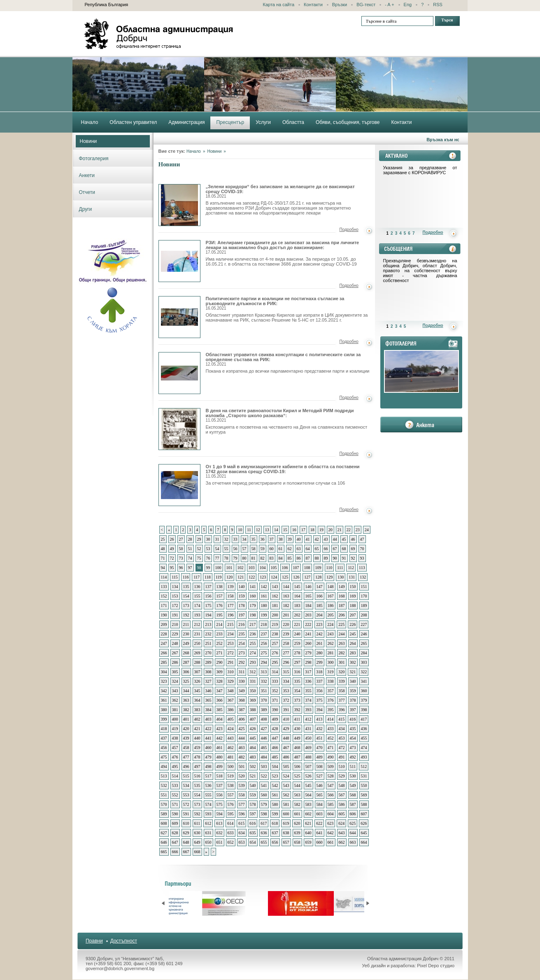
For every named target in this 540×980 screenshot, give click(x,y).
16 (294, 530)
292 (242, 662)
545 (308, 785)
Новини (88, 141)
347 (220, 691)
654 (253, 842)
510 (342, 766)
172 (175, 605)
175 (208, 605)
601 (297, 814)
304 (164, 672)
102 (241, 568)
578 (253, 804)
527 (320, 776)
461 (220, 748)
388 (253, 710)
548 (342, 785)
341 (364, 681)
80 (244, 558)
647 (175, 842)
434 (342, 729)
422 (208, 729)
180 (264, 605)
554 (197, 795)
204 (320, 615)
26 (172, 539)
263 (342, 643)
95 (172, 568)
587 (353, 804)
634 (242, 833)
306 (186, 672)
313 (264, 672)
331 (253, 681)
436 (364, 729)
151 (364, 587)
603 (320, 814)
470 (320, 748)
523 (275, 776)
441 (208, 738)
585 (331, 804)
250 (197, 643)
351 (264, 691)
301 (342, 662)
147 (320, 587)
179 (253, 605)
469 (308, 748)
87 (308, 558)
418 (164, 729)
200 (275, 615)
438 (175, 738)
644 (353, 833)
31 (217, 539)
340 (353, 681)
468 (297, 748)
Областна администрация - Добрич (159, 34)
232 (208, 634)
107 (296, 568)
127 (307, 577)
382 (186, 710)
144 (286, 587)
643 (342, 833)
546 (320, 785)
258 (286, 643)
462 (231, 748)
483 (253, 757)
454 (353, 738)
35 (254, 539)
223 (319, 624)
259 (297, 643)
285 (164, 662)
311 (242, 672)
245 (353, 634)
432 (320, 729)
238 (275, 634)
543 (286, 785)
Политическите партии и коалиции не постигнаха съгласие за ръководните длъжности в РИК (179, 317)
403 (208, 719)
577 (242, 804)
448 (286, 738)
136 (197, 587)
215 (230, 624)
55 (226, 549)
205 (331, 615)
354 (297, 691)
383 (197, 710)
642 (331, 833)
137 (208, 587)
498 (208, 766)
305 (175, 672)
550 (364, 785)
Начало (194, 151)
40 (299, 539)
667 (186, 852)
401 (186, 719)
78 (226, 558)
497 (197, 766)
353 (286, 691)
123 (263, 577)
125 (285, 577)
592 (197, 814)
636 (264, 833)
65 (317, 549)
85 (290, 558)
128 (318, 577)
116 (186, 577)
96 (181, 568)
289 (208, 662)
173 (186, 605)
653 (242, 842)
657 (286, 842)
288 (197, 662)
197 (242, 615)
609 (175, 823)
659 (308, 842)
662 (342, 842)
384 (208, 710)
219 (275, 624)
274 (253, 653)
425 (242, 729)
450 (308, 738)
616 (253, 823)
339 (342, 681)
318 (319, 672)
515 (186, 776)
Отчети (87, 192)
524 (286, 776)
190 (164, 615)
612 (208, 823)
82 (263, 558)
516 (197, 776)
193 (197, 615)
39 (290, 539)
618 (275, 823)
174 (197, 605)
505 (286, 766)
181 (275, 605)
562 (286, 795)
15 (285, 530)
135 (186, 587)
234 (231, 634)
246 (364, 634)
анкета (421, 425)
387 (242, 710)
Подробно (349, 230)
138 (220, 587)
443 (231, 738)
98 (199, 568)
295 (275, 662)
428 (275, 729)
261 (320, 643)
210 (175, 624)
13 (267, 530)
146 (308, 587)
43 (326, 539)
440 (197, 738)
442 (220, 738)
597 (253, 814)
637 (275, 833)
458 (186, 748)
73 (181, 558)
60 (272, 549)
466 (275, 748)
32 (226, 539)
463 (242, 748)
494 (164, 766)
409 (275, 719)
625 (353, 823)
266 (164, 653)
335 (297, 681)
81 (254, 558)
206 (342, 615)
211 (186, 624)
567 (342, 795)
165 (308, 596)
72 (172, 558)
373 (297, 700)
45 (344, 539)
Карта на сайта (279, 5)
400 (175, 719)
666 (175, 852)
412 (308, 719)
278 (297, 653)
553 (186, 795)
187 (342, 605)
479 (208, 757)
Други (86, 209)
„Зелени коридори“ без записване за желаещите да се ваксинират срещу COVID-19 (179, 205)
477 (186, 757)
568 (353, 795)
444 (242, 738)
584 (320, 804)
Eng (408, 5)
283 (353, 653)
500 (231, 766)
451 (320, 738)
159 (242, 596)
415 (341, 719)
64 (308, 549)
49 (172, 549)
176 (220, 605)
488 (308, 757)
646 (164, 842)
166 (320, 596)
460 (208, 748)
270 (208, 653)
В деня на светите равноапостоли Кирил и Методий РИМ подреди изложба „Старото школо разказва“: (280, 415)
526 (308, 776)
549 (353, 785)
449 (297, 738)
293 (253, 662)
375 (320, 700)
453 (342, 738)
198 (253, 615)
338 (331, 681)
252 (220, 643)
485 (275, 757)
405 (231, 719)
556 (220, 795)
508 (320, 766)
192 (186, 615)
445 (253, 738)
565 (320, 795)
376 (331, 700)
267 (175, 653)
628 (175, 833)
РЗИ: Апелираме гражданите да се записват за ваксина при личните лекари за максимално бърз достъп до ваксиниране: (283, 247)
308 (208, 672)
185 (320, 605)
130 (341, 577)
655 (264, 842)
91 (344, 558)
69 (353, 549)
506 (297, 766)
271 (220, 653)
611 (197, 823)
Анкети (87, 175)
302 (353, 662)
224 (330, 624)
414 (330, 719)
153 (175, 596)
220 (286, 624)
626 (364, 823)
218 (264, 624)
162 (275, 596)
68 (344, 549)
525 (297, 776)
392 (297, 710)
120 (229, 577)
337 (320, 681)
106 (285, 568)
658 (297, 842)
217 (253, 624)
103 (252, 568)
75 (199, 558)
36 (263, 539)
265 (364, 643)
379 (364, 700)
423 (220, 729)
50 (181, 549)
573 (197, 804)
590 (175, 814)
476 (175, 757)
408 (264, 719)
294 (264, 662)
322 (364, 672)
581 (286, 804)
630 (197, 833)
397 (353, 710)
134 (175, 587)
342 (164, 691)
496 (186, 766)
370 (264, 700)
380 (164, 710)
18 (312, 530)
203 (308, 615)
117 (197, 577)
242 (320, 634)
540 (253, 785)
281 (331, 653)
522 (264, 776)
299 (320, 662)
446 (264, 738)
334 (286, 681)
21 (340, 530)
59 (263, 549)
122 (252, 577)
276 (275, 653)
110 (329, 568)
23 (358, 530)
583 (308, 804)
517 (208, 776)
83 (272, 558)
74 (190, 558)
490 (331, 757)
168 (342, 596)
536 (208, 785)
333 (275, 681)
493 (364, 757)
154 (186, 596)
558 (242, 795)
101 (229, 568)
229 (175, 634)
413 (319, 719)
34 (244, 539)
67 (335, 549)
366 (220, 700)
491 (342, 757)
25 (163, 539)
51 (190, 549)
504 (275, 766)
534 (186, 785)
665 (164, 852)
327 (208, 681)
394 (320, 710)
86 (299, 558)
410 (286, 719)
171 (164, 605)
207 (353, 615)
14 (276, 530)
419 (175, 729)
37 (272, 539)
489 (320, 757)
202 (297, 615)
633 (231, 833)
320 (341, 672)
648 (186, 842)
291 (231, 662)
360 (364, 691)
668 (197, 852)
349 (242, 691)
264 (353, 643)
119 (219, 577)
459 (197, 748)
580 (275, 804)
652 (231, 842)
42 (317, 539)
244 (342, 634)
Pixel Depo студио (436, 966)
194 (208, 615)
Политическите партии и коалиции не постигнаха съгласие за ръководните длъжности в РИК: (275, 303)
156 (208, 596)
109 (318, 568)
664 (364, 842)
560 (264, 795)
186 (331, 605)
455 (364, 738)
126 (296, 577)
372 (286, 700)
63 (299, 549)
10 (240, 530)
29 (199, 539)
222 (308, 624)
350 (253, 691)
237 (264, 634)
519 (231, 776)
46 (353, 539)
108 (307, 568)
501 (242, 766)
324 (175, 681)
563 (297, 795)
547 (331, 785)
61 (281, 549)
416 (353, 719)
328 (220, 681)
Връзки (340, 5)
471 (331, 748)
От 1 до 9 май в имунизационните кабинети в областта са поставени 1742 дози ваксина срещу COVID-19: (283, 471)
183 (297, 605)
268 (186, 653)
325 (186, 681)
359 (353, 691)
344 (186, 691)
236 (253, 634)
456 (164, 748)
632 (220, 833)
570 (164, 804)
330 (242, 681)
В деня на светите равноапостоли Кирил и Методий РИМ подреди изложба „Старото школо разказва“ (179, 429)
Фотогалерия (94, 159)
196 (231, 615)
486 (286, 757)
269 (197, 653)
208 (364, 615)
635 (253, 833)
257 (275, 643)
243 (331, 634)
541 (264, 785)
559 (253, 795)
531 (364, 776)
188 (353, 605)
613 (219, 823)
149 (342, 587)
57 (244, 549)
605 (342, 814)
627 (164, 833)
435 (353, 729)
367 (231, 700)
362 (175, 700)
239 (286, 634)
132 (363, 577)
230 (186, 634)
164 (297, 596)
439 (186, 738)
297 (297, 662)
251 (208, 643)
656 (275, 842)
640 (308, 833)
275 (264, 653)
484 (264, 757)
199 (264, 615)
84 (281, 558)
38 (281, 539)
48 (163, 549)
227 (364, 624)
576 (231, 804)
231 (197, 634)
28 (190, 539)
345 (197, 691)
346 (208, 691)
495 (175, 766)
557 (231, 795)
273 (242, 653)
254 (242, 643)
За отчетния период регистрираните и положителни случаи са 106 (276, 483)
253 (231, 643)
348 (231, 691)
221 (297, 624)
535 (197, 785)
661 (331, 842)
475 (164, 757)
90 (335, 558)
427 (264, 729)
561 (275, 795)
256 (264, 643)
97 (190, 568)
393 (308, 710)
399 (164, 719)
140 (242, 587)
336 (308, 681)
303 (364, 662)
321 (353, 672)
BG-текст (366, 5)
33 (235, 539)
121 (241, 577)
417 (364, 719)
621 (308, 823)
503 (264, 766)
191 (175, 615)
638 (286, 833)
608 (164, 823)
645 (364, 833)
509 (331, 766)
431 (308, 729)
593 (208, 814)
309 (220, 672)
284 (364, 653)
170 (364, 596)
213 (208, 624)
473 (353, 748)
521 (253, 776)
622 (319, 823)
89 (326, 558)
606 (353, 814)
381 (175, 710)
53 (208, 549)
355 (308, 691)
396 (342, 710)
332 (264, 681)
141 (253, 587)
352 (275, 691)
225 (341, 624)
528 (331, 776)
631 (208, 833)
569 (364, 795)
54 (217, 549)
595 (231, 814)
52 (199, 549)
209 (164, 624)
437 (164, 738)
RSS (438, 5)
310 (231, 672)
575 (220, 804)
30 (208, 539)
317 (308, 672)
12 (258, 530)
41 (308, 539)
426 (253, 729)
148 (331, 587)
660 (320, 842)
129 (329, 577)
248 (175, 643)
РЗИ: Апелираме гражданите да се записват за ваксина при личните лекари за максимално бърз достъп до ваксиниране (179, 261)
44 (335, 539)
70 (362, 549)
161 (264, 596)
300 (331, 662)
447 (275, 738)
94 (163, 568)
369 (253, 700)
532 (164, 785)
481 (231, 757)
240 (297, 634)
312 (253, 672)
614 (230, 823)
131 (352, 577)
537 (220, 785)
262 (331, 643)
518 (220, 776)
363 (186, 700)
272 (231, 653)
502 (253, 766)
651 (220, 842)
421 (197, 729)
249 (186, 643)
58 (254, 549)
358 (342, 691)
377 (342, 700)
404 (220, 719)
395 (331, 710)
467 (286, 748)
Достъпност (124, 941)
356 (320, 691)
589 (164, 814)
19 (321, 530)
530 (353, 776)
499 (220, 766)
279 (308, 653)
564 (308, 795)
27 (181, 539)
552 (175, 795)
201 (286, 615)
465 (264, 748)
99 (208, 568)
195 (220, 615)
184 (308, 605)
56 (235, 549)
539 (242, 785)
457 (175, 748)
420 (186, 729)
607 (364, 814)
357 (331, 691)
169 (353, 596)
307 (197, 672)
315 (286, 672)
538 (231, 785)
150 (353, 587)
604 (331, 814)
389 (264, 710)
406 (242, 719)
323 (164, 681)
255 (253, 643)
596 (242, 814)
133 (164, 587)
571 (175, 804)
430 (297, 729)
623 (330, 823)
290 (220, 662)
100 (218, 568)
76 (208, 558)
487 (297, 757)
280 (320, 653)
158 (231, 596)
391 (286, 710)
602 (308, 814)
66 (326, 549)
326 (197, 681)
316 (297, 672)
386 (231, 710)
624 (341, 823)
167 (331, 596)
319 (330, 672)
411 (297, 719)
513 (164, 776)
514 (175, 776)
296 (286, 662)
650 (208, 842)
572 (186, 804)
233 (220, 634)
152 (164, 596)
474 (364, 748)
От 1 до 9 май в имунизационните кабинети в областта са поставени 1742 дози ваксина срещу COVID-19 (179, 485)
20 (331, 530)
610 (186, 823)
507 (308, 766)
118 (208, 577)
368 (242, 700)
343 (175, 691)
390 (275, 710)
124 (274, 577)
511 (353, 766)
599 (275, 814)
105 (274, 568)
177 (231, 605)
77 (217, 558)
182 (286, 605)
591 (186, 814)
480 (220, 757)
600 (286, 814)
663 (353, 842)
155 (197, 596)
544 (297, 785)
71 (163, 558)
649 (197, 842)
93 (362, 558)
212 (197, 624)
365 (208, 700)
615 (241, 823)
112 (351, 568)
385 (220, 710)
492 (353, 757)
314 (275, 672)
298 (308, 662)
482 (242, 757)
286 (175, 662)
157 (220, 596)
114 (164, 577)
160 (253, 596)
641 (320, 833)
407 (253, 719)
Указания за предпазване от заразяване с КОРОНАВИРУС (420, 170)
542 (275, 785)
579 (264, 804)
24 (367, 530)
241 (308, 634)
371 (275, 700)
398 (364, 710)
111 (340, 568)
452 (331, 738)
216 (241, 624)
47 (362, 539)
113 (362, 568)
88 (317, 558)
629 (186, 833)
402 (197, 719)
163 (286, 596)
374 (308, 700)
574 (208, 804)
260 (308, 643)
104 (263, 568)
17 (303, 530)
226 (353, 624)
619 (286, 823)
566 (331, 795)
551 (164, 795)
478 (197, 757)
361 (164, 700)
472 (342, 748)
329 (231, 681)
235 (242, 634)
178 (242, 605)
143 (275, 587)
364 (197, 700)
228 (164, 634)
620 (297, 823)
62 (290, 549)
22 (349, 530)
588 (364, 804)
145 (297, 587)
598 (264, 814)
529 (342, 776)
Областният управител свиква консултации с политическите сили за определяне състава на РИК (179, 373)
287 (186, 662)
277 (286, 653)
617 (264, 823)
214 (219, 624)
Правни (94, 941)
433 (331, 729)
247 (164, 643)
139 (231, 587)
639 (297, 833)
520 (242, 776)
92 (353, 558)
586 (342, 804)
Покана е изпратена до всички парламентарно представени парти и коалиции (288, 371)
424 (231, 729)
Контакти (313, 5)
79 (235, 558)
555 (208, 795)
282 (342, 653)
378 (353, 700)
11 (249, 530)
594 (220, 814)
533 (175, 785)
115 (175, 577)
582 (297, 804)
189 (364, 605)
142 (264, 587)
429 (286, 729)
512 (364, 766)
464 (253, 748)
